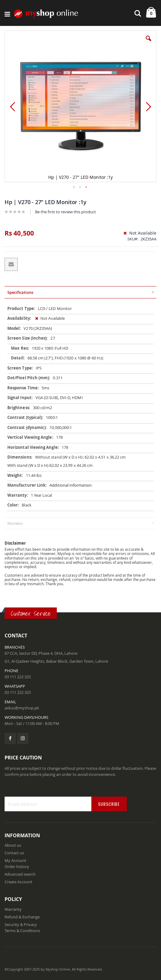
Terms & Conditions (22, 931)
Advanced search (20, 874)
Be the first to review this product (66, 212)
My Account (15, 860)
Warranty (13, 909)
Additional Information (71, 485)
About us (13, 845)
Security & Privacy (21, 924)
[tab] (80, 292)
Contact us (14, 853)
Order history (17, 867)
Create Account (18, 882)
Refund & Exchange (22, 917)
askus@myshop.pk (22, 708)
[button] (148, 43)
